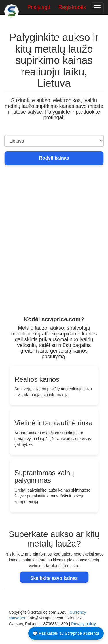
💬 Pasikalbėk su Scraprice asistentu (66, 633)
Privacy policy (84, 624)
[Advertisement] (54, 256)
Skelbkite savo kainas (54, 578)
